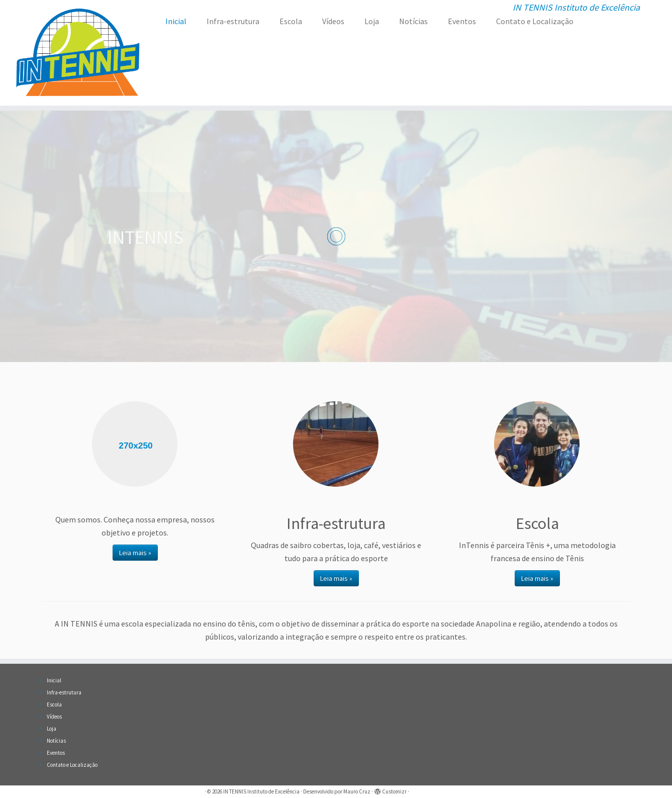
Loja (372, 21)
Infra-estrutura (233, 21)
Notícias (413, 21)
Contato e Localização (535, 21)
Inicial (176, 21)
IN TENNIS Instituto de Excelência (261, 791)
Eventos (462, 21)
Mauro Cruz (357, 791)
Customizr (394, 791)
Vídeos (333, 21)
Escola (291, 21)
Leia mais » (135, 553)
